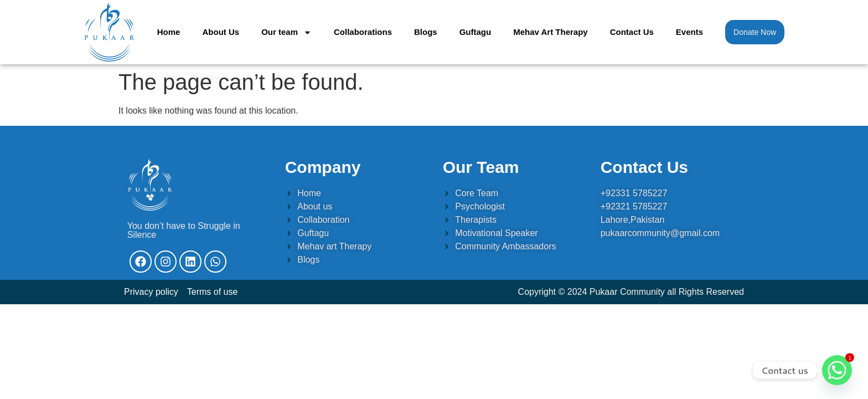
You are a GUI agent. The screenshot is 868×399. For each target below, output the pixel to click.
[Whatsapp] (837, 370)
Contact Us (632, 32)
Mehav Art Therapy (550, 32)
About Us (221, 32)
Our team (286, 32)
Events (689, 32)
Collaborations (363, 32)
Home (169, 32)
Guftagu (476, 32)
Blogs (426, 32)
